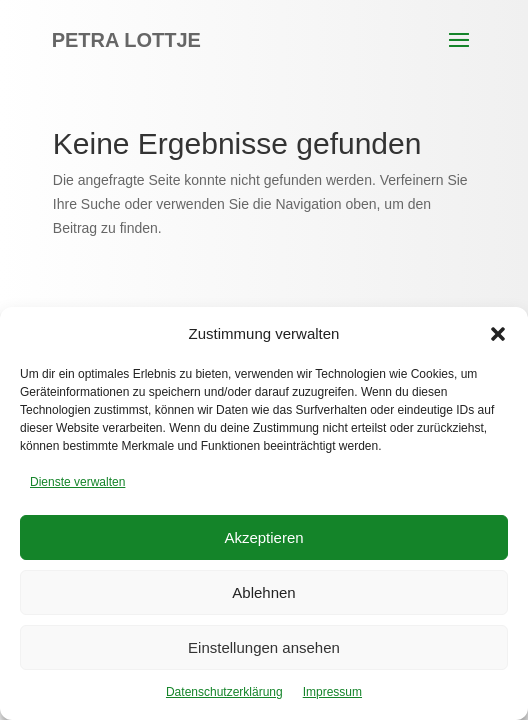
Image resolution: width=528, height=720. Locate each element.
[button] (498, 334)
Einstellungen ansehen (264, 647)
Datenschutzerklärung (224, 692)
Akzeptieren (263, 537)
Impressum (332, 692)
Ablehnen (263, 592)
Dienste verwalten (77, 482)
